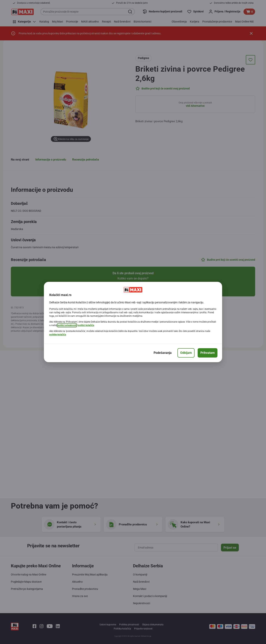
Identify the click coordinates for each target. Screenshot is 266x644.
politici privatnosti (67, 325)
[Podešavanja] (163, 353)
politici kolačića (86, 325)
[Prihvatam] (208, 353)
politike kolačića (58, 335)
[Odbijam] (186, 353)
